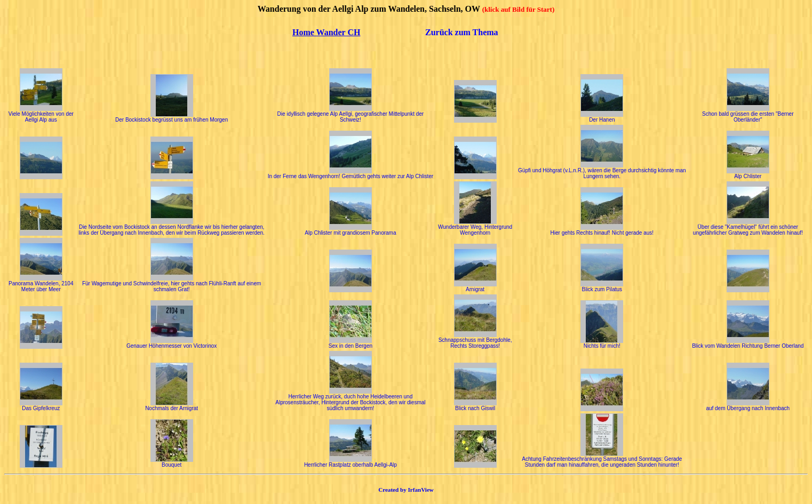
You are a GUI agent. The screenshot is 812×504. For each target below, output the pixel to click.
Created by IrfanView (406, 490)
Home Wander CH (326, 32)
